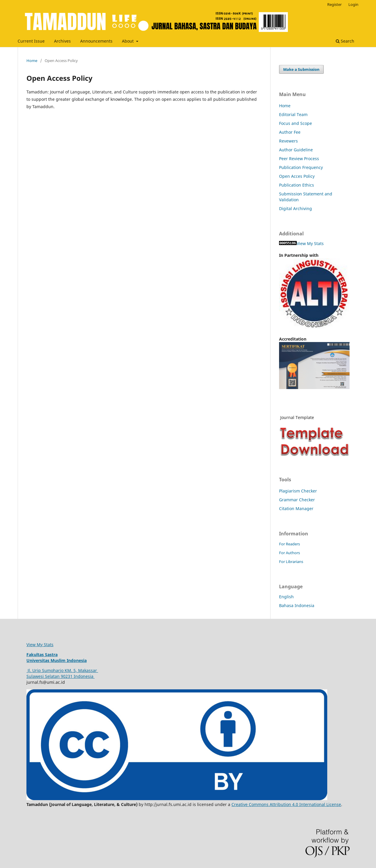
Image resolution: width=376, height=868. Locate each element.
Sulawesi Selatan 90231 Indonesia (61, 676)
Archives (62, 41)
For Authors (289, 553)
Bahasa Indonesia (297, 605)
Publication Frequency (301, 167)
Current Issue (31, 41)
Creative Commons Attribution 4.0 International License (286, 804)
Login (353, 4)
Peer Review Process (299, 159)
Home (32, 61)
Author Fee (290, 132)
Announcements (96, 41)
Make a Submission (301, 69)
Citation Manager (296, 508)
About (128, 41)
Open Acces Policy (297, 176)
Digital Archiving (296, 208)
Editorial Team (293, 114)
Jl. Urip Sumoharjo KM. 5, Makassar (62, 670)
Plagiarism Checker (298, 491)
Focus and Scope (296, 123)
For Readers (289, 544)
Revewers (288, 141)
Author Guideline (296, 150)
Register (334, 4)
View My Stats (310, 243)
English (286, 597)
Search (345, 41)
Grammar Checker (297, 500)
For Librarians (291, 562)
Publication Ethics (297, 185)
